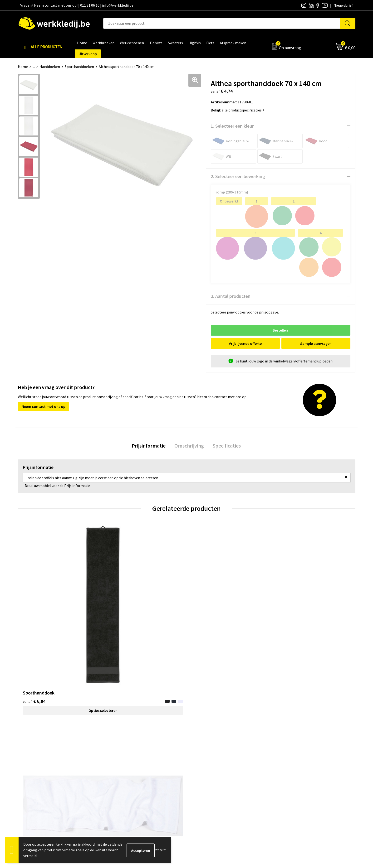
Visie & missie (203, 762)
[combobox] (222, 23)
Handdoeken (50, 67)
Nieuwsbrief (202, 754)
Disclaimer (285, 747)
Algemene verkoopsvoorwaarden (135, 769)
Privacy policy (120, 754)
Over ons (200, 747)
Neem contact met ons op (44, 406)
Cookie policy (120, 762)
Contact (115, 747)
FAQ (112, 776)
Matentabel (202, 769)
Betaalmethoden (290, 754)
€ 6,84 (34, 616)
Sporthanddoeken (79, 67)
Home (23, 67)
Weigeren (161, 850)
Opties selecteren (60, 625)
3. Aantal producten (231, 296)
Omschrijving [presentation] (189, 446)
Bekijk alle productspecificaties (238, 110)
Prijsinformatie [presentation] (150, 446)
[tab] (150, 446)
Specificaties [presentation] (225, 446)
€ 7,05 (287, 623)
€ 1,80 (203, 623)
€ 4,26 (118, 616)
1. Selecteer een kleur (232, 126)
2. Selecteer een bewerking (238, 176)
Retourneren (287, 762)
